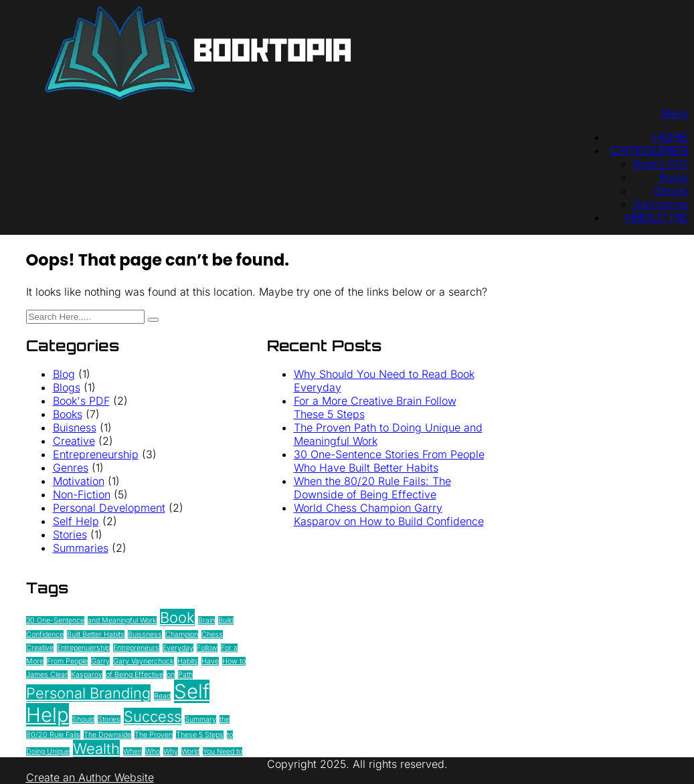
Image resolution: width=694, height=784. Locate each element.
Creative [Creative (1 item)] (40, 648)
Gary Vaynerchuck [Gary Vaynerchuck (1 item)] (144, 661)
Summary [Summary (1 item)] (200, 719)
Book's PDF (81, 401)
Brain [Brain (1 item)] (206, 620)
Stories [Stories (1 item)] (109, 719)
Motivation (79, 481)
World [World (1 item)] (190, 752)
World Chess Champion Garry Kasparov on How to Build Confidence (389, 514)
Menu (675, 113)
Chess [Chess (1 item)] (212, 634)
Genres (671, 191)
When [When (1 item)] (133, 752)
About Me (657, 217)
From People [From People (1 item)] (67, 661)
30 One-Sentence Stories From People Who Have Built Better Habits (389, 461)
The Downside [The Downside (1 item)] (107, 735)
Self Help (76, 521)
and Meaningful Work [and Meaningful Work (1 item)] (122, 620)
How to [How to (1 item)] (234, 661)
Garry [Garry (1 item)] (100, 661)
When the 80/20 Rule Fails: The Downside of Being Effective (372, 488)
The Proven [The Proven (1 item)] (154, 735)
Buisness (75, 427)
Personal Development (109, 508)
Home (671, 137)
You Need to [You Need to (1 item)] (223, 752)
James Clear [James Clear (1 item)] (47, 675)
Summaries (661, 204)
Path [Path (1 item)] (185, 675)
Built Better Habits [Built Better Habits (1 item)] (96, 634)
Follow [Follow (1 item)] (207, 648)
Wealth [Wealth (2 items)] (96, 749)
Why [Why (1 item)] (171, 752)
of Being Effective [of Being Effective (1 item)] (135, 675)
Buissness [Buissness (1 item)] (145, 634)
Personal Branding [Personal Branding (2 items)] (88, 693)
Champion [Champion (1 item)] (182, 634)
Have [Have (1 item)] (210, 661)
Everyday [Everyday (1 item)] (178, 648)
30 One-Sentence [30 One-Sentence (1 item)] (55, 620)
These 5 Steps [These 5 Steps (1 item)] (200, 735)
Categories (649, 151)
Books (674, 177)
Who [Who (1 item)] (153, 752)
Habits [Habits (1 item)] (188, 661)
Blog (64, 374)
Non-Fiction (82, 494)
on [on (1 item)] (171, 675)
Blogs (67, 387)
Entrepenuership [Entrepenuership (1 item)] (83, 648)
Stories (70, 534)
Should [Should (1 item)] (83, 719)
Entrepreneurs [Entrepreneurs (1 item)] (136, 648)
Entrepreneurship (96, 454)
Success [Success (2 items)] (153, 716)
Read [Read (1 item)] (162, 696)
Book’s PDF (661, 164)
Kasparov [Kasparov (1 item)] (87, 675)
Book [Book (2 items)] (177, 617)
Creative (74, 441)
